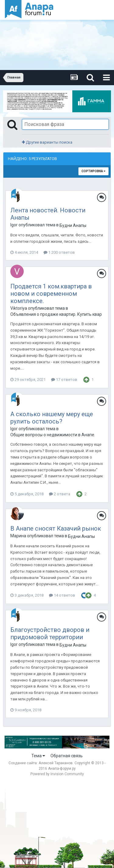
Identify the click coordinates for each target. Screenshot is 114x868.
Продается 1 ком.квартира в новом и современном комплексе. (51, 294)
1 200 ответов (59, 252)
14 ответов (62, 595)
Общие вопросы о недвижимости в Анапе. (53, 435)
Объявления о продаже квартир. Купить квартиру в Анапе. (56, 314)
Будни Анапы (73, 225)
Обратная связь (67, 756)
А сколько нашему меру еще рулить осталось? (52, 418)
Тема (38, 756)
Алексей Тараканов (56, 763)
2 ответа (60, 494)
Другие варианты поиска (47, 142)
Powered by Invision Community (57, 774)
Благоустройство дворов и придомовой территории (50, 633)
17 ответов (64, 380)
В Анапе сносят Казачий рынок (56, 528)
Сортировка (93, 171)
